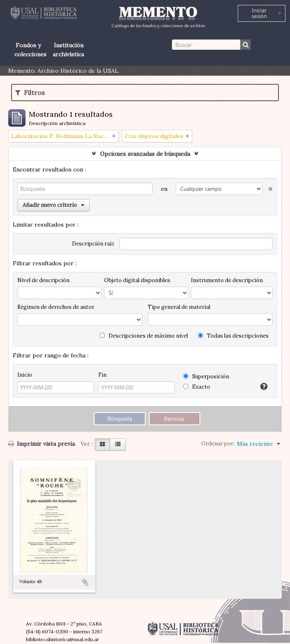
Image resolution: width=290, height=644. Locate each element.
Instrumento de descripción (227, 280)
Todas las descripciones (233, 336)
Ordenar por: (218, 444)
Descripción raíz (93, 244)
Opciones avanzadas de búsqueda (145, 154)
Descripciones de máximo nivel (144, 336)
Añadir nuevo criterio (53, 205)
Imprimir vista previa (42, 444)
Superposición (206, 376)
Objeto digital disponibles (137, 280)
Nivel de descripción (43, 280)
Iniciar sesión (259, 13)
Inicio (25, 375)
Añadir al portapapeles (85, 582)
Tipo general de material (179, 307)
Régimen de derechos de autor (56, 307)
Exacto (197, 387)
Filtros (30, 93)
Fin (102, 375)
